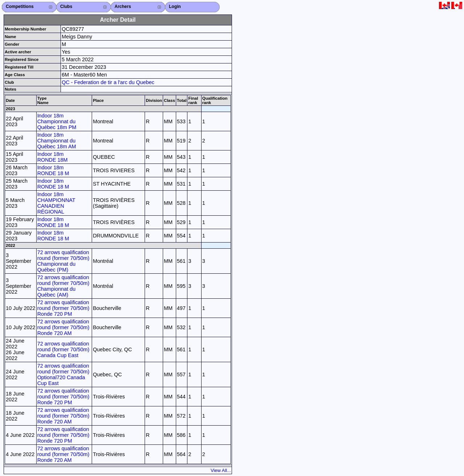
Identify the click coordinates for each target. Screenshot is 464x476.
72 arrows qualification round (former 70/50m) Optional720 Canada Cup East (63, 374)
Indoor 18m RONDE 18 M (53, 170)
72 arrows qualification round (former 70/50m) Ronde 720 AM (63, 327)
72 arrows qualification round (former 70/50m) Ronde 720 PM (63, 308)
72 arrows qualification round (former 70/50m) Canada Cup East (63, 349)
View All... (221, 470)
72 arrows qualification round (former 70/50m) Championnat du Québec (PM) (63, 261)
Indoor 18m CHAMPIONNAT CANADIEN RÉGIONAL (56, 203)
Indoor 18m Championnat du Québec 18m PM (57, 121)
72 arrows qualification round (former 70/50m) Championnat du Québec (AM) (63, 286)
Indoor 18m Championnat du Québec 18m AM (57, 141)
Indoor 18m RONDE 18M (53, 157)
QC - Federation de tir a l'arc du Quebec (108, 82)
